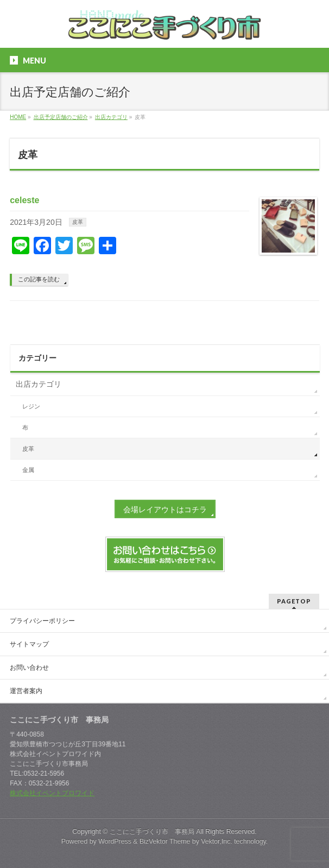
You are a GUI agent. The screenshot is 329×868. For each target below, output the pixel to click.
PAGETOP (294, 601)
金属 (28, 470)
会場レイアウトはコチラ (165, 510)
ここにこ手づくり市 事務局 (152, 832)
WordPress (115, 841)
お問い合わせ (29, 668)
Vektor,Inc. (217, 841)
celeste (24, 200)
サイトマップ (29, 644)
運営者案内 (26, 691)
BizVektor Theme (165, 841)
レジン (31, 406)
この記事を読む (39, 279)
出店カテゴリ (39, 384)
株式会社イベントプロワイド (52, 793)
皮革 (78, 222)
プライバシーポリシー (42, 621)
